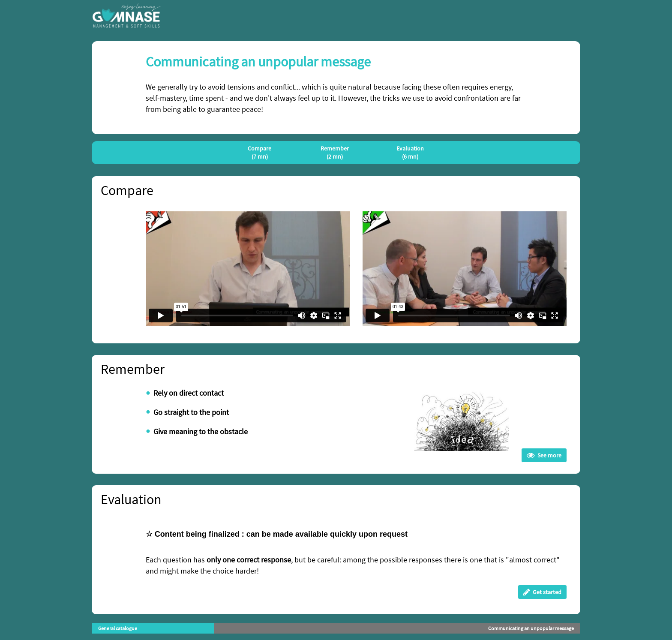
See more (544, 455)
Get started (542, 592)
